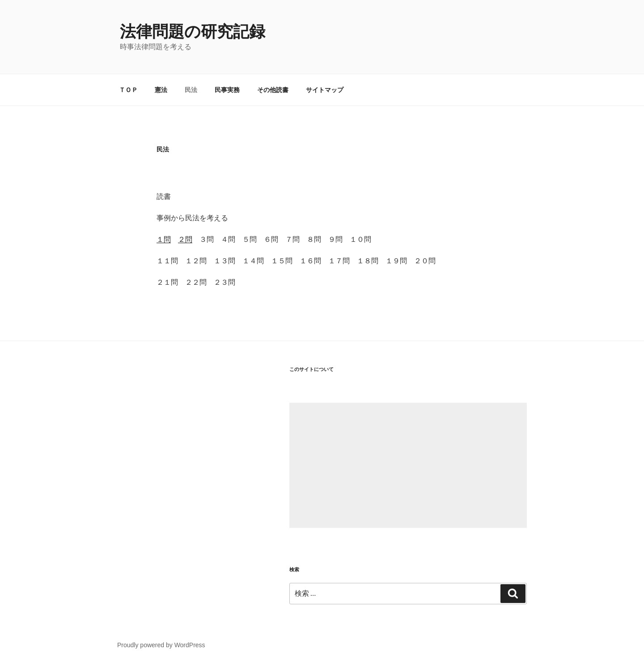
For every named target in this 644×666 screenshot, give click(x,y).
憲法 (161, 90)
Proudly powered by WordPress (161, 645)
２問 (185, 239)
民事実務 (227, 90)
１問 (164, 239)
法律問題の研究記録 (193, 32)
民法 (191, 90)
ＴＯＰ (128, 90)
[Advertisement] (408, 465)
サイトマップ (325, 90)
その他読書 (273, 90)
